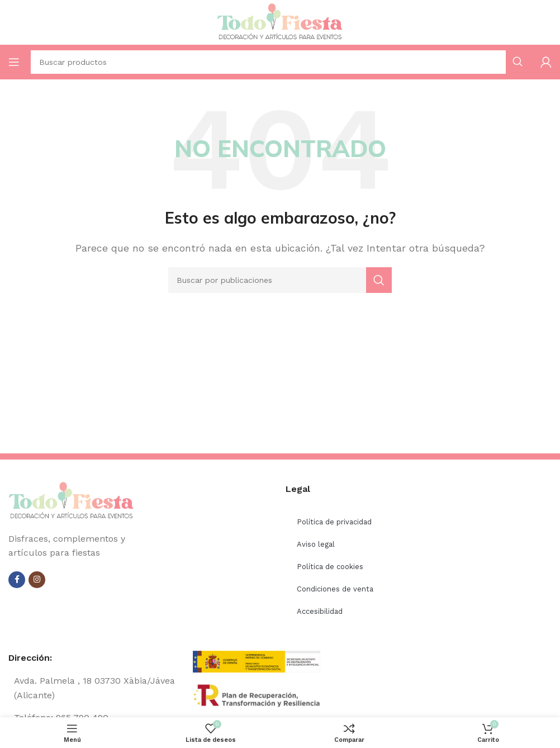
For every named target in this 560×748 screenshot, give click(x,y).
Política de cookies (330, 567)
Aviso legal (316, 544)
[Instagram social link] (37, 580)
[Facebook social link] (17, 580)
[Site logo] (280, 22)
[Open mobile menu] (14, 62)
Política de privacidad (334, 522)
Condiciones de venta (335, 589)
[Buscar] (280, 280)
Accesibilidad (320, 611)
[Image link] (71, 500)
